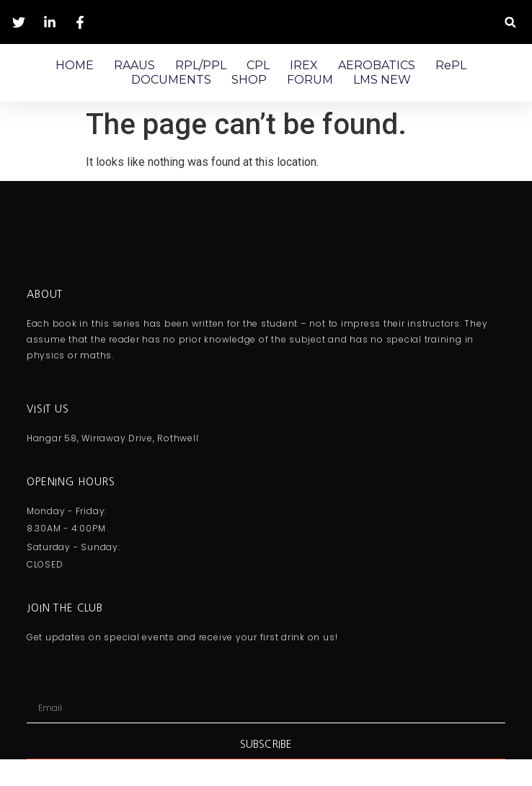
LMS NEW (382, 80)
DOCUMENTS (171, 80)
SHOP (249, 80)
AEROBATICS (377, 65)
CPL (258, 65)
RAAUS (134, 65)
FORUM (310, 80)
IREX (304, 65)
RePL (451, 65)
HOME (75, 65)
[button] (510, 22)
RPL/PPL (201, 65)
